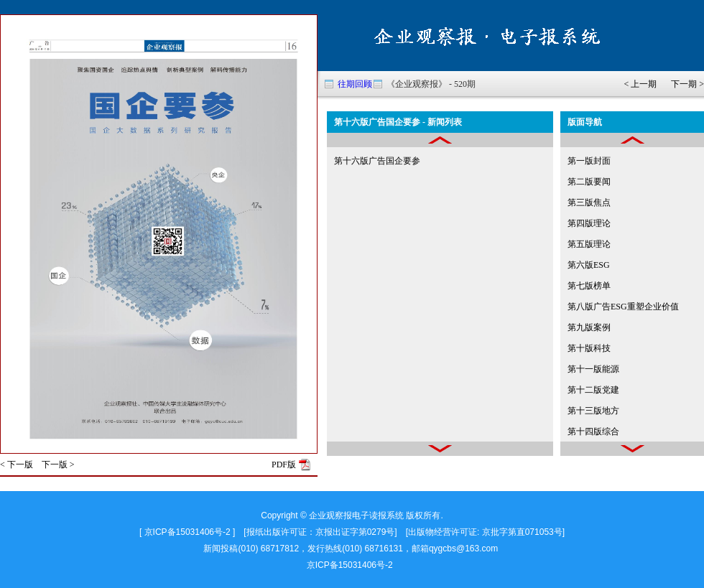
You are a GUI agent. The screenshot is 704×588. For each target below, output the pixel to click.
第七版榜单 (589, 286)
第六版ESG (589, 265)
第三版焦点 (589, 202)
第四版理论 (589, 223)
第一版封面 (589, 161)
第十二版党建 (593, 390)
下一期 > (687, 84)
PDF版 (284, 465)
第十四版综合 (593, 431)
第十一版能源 (593, 369)
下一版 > (58, 465)
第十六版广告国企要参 (377, 161)
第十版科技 (589, 348)
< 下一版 (17, 465)
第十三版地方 (593, 411)
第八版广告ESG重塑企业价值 (623, 307)
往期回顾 (355, 84)
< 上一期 (640, 84)
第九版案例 (589, 327)
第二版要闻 (589, 182)
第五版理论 (589, 244)
